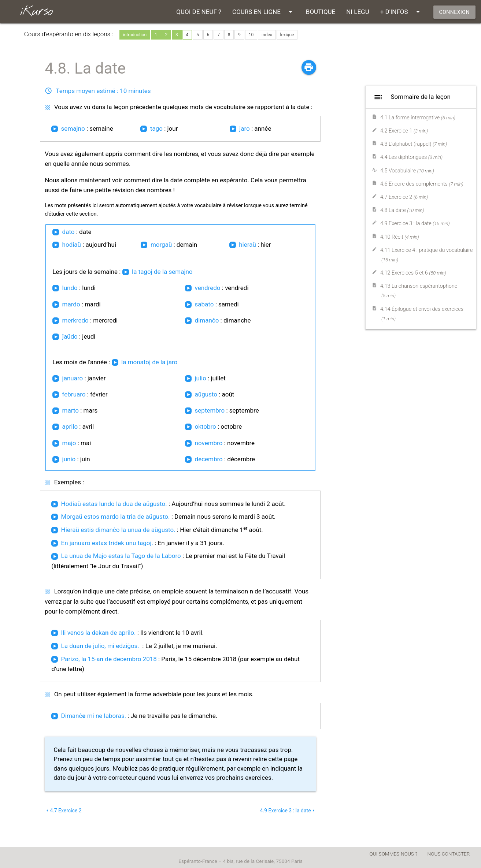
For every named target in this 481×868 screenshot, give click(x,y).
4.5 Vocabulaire (407, 171)
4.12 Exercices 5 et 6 (413, 273)
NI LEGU (358, 12)
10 (251, 35)
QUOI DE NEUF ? (199, 12)
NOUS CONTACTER (449, 854)
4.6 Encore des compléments (422, 184)
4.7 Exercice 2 (63, 811)
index (267, 35)
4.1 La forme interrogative (418, 118)
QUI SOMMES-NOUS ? (394, 854)
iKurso (36, 12)
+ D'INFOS (401, 12)
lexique (287, 35)
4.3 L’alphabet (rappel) (414, 144)
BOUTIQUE (321, 12)
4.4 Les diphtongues (411, 157)
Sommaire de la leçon (411, 97)
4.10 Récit (400, 237)
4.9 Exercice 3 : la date (288, 811)
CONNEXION (454, 12)
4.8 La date (402, 210)
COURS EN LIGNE (264, 12)
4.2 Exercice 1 (404, 131)
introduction (135, 35)
